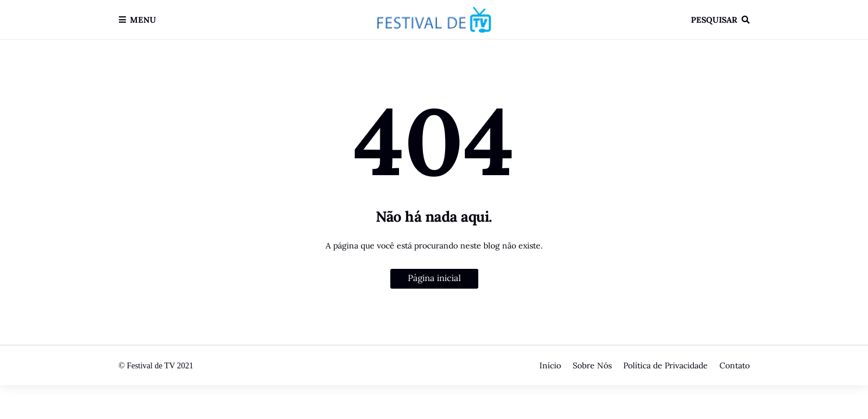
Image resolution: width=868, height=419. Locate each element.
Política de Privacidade (666, 365)
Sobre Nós (592, 365)
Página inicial (434, 278)
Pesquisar (714, 20)
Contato (735, 365)
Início (550, 365)
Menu (143, 20)
